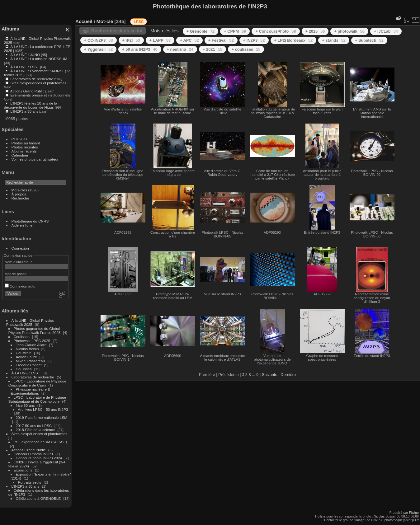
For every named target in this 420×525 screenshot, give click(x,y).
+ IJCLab (386, 31)
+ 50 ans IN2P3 (140, 49)
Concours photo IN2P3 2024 (39, 458)
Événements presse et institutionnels (40, 95)
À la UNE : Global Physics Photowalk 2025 (30, 322)
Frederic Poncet (29, 365)
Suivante (270, 375)
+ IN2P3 (254, 40)
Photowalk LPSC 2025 (32, 341)
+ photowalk (349, 31)
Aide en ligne (22, 225)
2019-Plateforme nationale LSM (42, 417)
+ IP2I (131, 40)
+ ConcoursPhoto (276, 31)
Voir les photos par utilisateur (35, 159)
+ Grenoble (201, 31)
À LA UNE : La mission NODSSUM (39, 59)
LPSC (139, 22)
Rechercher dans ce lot (117, 31)
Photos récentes (25, 147)
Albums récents (24, 151)
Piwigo (414, 513)
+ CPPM (235, 31)
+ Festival (221, 40)
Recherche (20, 198)
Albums (10, 29)
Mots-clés (19, 190)
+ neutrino (180, 49)
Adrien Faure (26, 357)
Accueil (84, 21)
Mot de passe (16, 274)
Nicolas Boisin (27, 349)
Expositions (23, 470)
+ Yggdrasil (98, 49)
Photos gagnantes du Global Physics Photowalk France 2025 (34, 330)
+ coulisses (246, 49)
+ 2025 (315, 31)
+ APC (189, 40)
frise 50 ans (25, 405)
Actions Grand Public (27, 91)
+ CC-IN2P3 (99, 40)
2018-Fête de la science (36, 430)
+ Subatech (369, 40)
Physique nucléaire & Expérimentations (30, 391)
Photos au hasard (26, 143)
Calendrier (20, 155)
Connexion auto (20, 286)
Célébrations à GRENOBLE (38, 498)
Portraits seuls (30, 482)
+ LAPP (160, 40)
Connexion (20, 248)
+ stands (334, 40)
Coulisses (22, 337)
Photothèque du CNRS (30, 221)
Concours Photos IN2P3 (33, 454)
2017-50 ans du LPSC (34, 426)
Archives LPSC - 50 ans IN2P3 (43, 409)
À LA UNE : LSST (25, 67)
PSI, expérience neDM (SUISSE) (40, 442)
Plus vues (19, 139)
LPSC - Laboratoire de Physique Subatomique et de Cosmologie (37, 399)
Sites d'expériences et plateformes (38, 83)
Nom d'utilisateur (18, 262)
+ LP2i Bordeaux (294, 40)
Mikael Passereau (31, 361)
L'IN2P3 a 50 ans (24, 111)
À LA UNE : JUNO (26, 55)
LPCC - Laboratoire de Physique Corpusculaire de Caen (37, 383)
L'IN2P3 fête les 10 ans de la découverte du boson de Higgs (31, 105)
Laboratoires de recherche (32, 79)
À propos (19, 194)
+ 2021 (212, 49)
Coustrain (24, 353)
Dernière (288, 375)
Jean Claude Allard (31, 345)
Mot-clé (105, 21)
